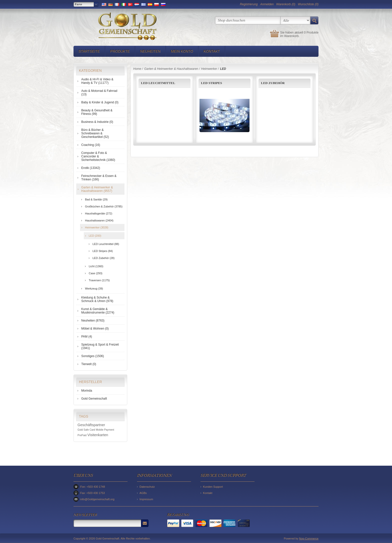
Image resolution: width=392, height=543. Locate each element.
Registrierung (249, 4)
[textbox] (248, 20)
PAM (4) (87, 337)
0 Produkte (311, 33)
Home (137, 69)
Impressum (146, 499)
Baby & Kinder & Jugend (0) (100, 102)
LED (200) (95, 236)
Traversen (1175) (99, 280)
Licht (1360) (96, 266)
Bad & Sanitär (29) (96, 199)
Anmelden (267, 4)
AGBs (143, 493)
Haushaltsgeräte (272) (99, 213)
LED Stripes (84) (103, 251)
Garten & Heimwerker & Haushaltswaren (171, 69)
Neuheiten (150, 51)
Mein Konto (182, 51)
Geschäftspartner (91, 425)
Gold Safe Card (86, 430)
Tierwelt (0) (89, 364)
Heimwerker (209, 69)
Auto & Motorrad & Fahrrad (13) (99, 93)
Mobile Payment (105, 430)
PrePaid (82, 435)
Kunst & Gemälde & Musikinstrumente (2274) (98, 311)
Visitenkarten (98, 435)
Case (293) (95, 273)
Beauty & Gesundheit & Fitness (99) (97, 112)
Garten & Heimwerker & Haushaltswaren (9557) (97, 189)
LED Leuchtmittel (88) (106, 244)
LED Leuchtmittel (158, 83)
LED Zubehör (273, 83)
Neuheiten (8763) (93, 321)
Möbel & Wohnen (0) (95, 329)
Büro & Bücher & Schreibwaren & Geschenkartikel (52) (95, 133)
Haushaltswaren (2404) (99, 220)
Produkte (120, 51)
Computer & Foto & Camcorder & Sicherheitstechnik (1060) (98, 156)
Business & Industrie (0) (97, 122)
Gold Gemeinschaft (94, 399)
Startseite (89, 51)
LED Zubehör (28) (103, 258)
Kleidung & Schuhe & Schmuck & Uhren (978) (97, 299)
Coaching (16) (91, 145)
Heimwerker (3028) (97, 227)
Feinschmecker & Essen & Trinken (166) (99, 178)
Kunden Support (213, 487)
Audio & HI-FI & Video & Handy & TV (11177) (97, 81)
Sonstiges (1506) (93, 356)
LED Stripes (211, 83)
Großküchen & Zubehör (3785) (104, 206)
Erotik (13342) (91, 168)
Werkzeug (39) (94, 289)
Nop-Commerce (309, 538)
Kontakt (212, 51)
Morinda (87, 391)
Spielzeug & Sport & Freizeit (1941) (100, 346)
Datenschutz (147, 487)
